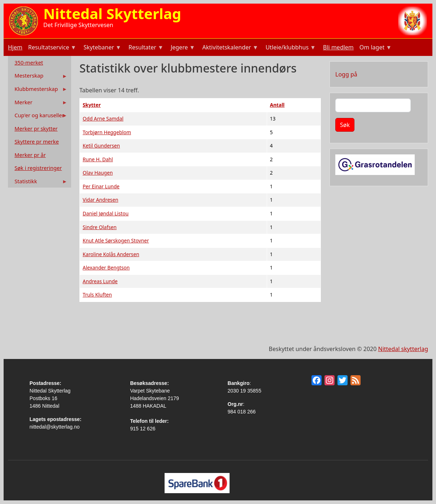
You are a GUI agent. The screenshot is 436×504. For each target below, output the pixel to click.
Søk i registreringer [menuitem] (38, 168)
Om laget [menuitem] (375, 48)
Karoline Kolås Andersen (111, 254)
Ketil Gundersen (101, 146)
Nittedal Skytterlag (112, 14)
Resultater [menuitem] (145, 48)
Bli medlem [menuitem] (338, 47)
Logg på (346, 74)
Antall (277, 105)
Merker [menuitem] (38, 104)
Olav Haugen (98, 173)
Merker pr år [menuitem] (30, 155)
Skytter (92, 105)
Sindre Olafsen (100, 227)
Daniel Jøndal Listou (106, 213)
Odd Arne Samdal (103, 119)
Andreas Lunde (100, 281)
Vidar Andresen (101, 200)
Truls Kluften (97, 295)
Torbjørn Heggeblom (107, 132)
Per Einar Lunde (101, 186)
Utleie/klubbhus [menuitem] (290, 48)
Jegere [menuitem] (182, 48)
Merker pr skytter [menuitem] (36, 128)
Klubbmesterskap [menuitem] (38, 90)
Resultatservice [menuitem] (51, 48)
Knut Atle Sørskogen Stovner (116, 240)
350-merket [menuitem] (29, 62)
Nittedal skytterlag (403, 349)
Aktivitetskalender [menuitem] (229, 48)
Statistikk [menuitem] (38, 183)
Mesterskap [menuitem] (38, 77)
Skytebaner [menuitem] (102, 48)
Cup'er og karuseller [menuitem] (38, 117)
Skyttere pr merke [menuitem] (37, 141)
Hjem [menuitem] (15, 47)
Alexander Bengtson (106, 268)
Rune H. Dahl (98, 159)
